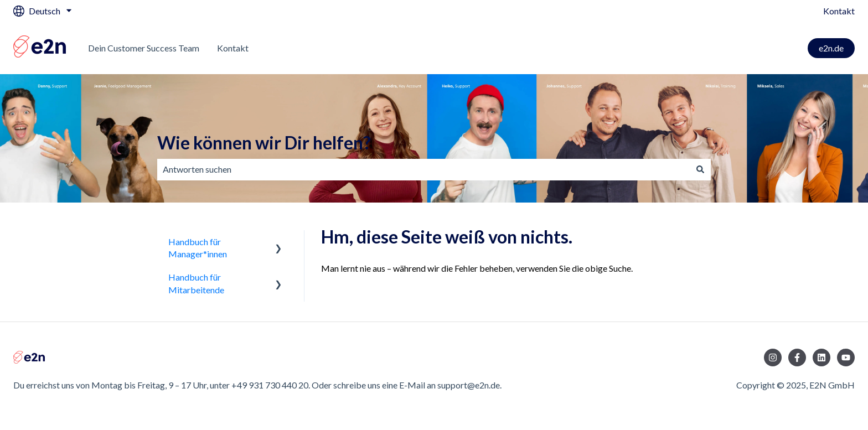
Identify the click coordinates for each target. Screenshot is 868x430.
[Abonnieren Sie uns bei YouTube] (846, 358)
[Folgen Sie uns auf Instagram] (773, 358)
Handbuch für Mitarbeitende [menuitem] (196, 283)
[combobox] (423, 169)
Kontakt (839, 11)
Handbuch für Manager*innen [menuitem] (198, 248)
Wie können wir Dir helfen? (264, 143)
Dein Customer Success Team (144, 48)
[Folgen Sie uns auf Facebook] (797, 358)
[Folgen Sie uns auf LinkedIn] (821, 358)
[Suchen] (700, 169)
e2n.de (831, 48)
